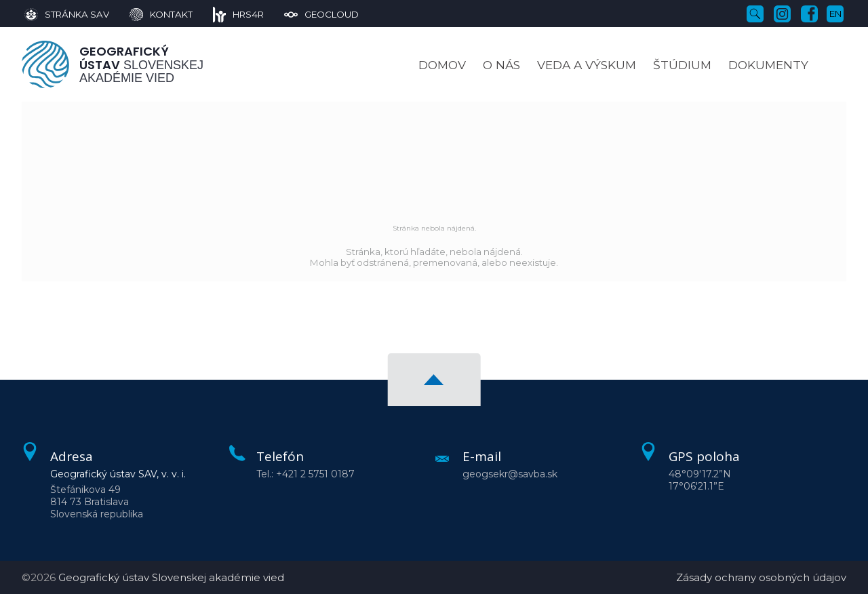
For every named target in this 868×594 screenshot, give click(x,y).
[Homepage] (45, 64)
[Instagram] (782, 13)
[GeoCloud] (311, 14)
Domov (442, 65)
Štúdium (682, 65)
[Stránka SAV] (67, 14)
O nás (501, 65)
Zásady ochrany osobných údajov (761, 577)
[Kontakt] (151, 14)
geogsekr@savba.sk (510, 474)
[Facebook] (809, 13)
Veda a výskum (587, 65)
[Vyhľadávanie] (755, 13)
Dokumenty (768, 65)
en (835, 14)
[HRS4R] (229, 14)
